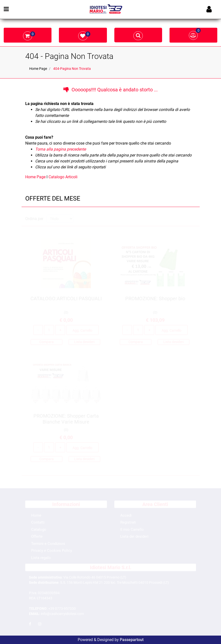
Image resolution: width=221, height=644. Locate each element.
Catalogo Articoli (63, 177)
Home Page (38, 69)
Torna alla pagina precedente (61, 149)
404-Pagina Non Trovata (72, 69)
